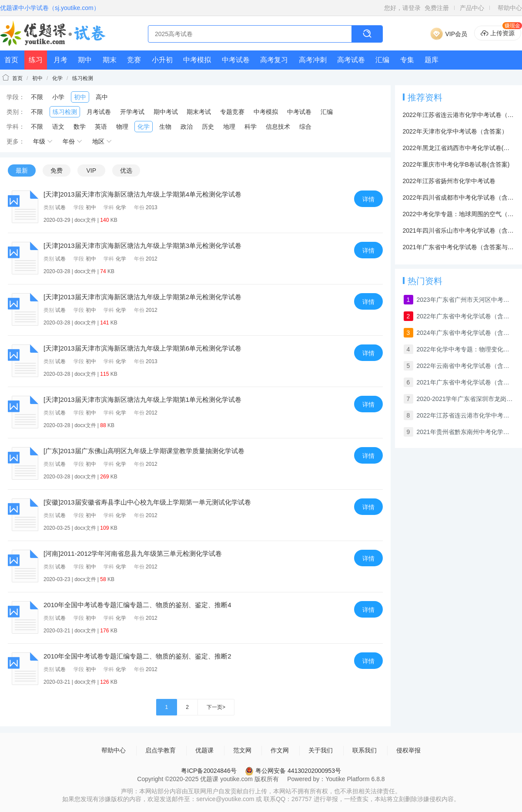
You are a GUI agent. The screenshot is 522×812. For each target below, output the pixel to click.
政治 (187, 127)
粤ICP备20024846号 (209, 771)
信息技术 (278, 127)
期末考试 (199, 112)
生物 (165, 127)
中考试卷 (236, 60)
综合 (305, 127)
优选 (126, 170)
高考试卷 (351, 60)
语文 (58, 127)
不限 (37, 97)
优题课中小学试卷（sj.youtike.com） (50, 8)
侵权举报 (408, 750)
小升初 (162, 60)
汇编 (382, 60)
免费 (57, 170)
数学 (80, 127)
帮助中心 (510, 8)
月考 (60, 60)
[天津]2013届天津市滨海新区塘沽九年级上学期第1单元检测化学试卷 (142, 399)
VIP (91, 170)
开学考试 (132, 112)
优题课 (204, 750)
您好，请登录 (402, 8)
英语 (101, 127)
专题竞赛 (232, 112)
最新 (22, 170)
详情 (368, 199)
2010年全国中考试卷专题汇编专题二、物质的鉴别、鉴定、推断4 (137, 605)
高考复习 (274, 60)
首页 (11, 60)
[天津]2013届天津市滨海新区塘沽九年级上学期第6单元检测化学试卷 (142, 348)
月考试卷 (99, 112)
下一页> (216, 707)
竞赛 (134, 60)
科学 (251, 127)
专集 (407, 60)
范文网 (242, 750)
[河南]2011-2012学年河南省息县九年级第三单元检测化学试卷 (133, 553)
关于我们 (321, 750)
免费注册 (437, 8)
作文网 (280, 750)
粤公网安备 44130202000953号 (293, 771)
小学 (58, 97)
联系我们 (365, 750)
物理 (122, 127)
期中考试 (166, 112)
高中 (102, 97)
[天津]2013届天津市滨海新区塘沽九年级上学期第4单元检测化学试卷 (142, 194)
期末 (110, 60)
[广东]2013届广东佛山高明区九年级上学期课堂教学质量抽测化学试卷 (144, 451)
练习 (36, 60)
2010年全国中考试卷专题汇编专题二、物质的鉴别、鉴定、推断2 (137, 656)
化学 (57, 78)
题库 (432, 60)
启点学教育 (161, 750)
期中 (85, 60)
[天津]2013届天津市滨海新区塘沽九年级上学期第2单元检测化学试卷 (142, 297)
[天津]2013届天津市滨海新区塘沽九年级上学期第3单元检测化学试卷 (142, 246)
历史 (208, 127)
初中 (37, 78)
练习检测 (83, 78)
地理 (229, 127)
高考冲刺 (313, 60)
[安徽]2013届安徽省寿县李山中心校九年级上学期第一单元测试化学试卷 (147, 502)
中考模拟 (197, 60)
